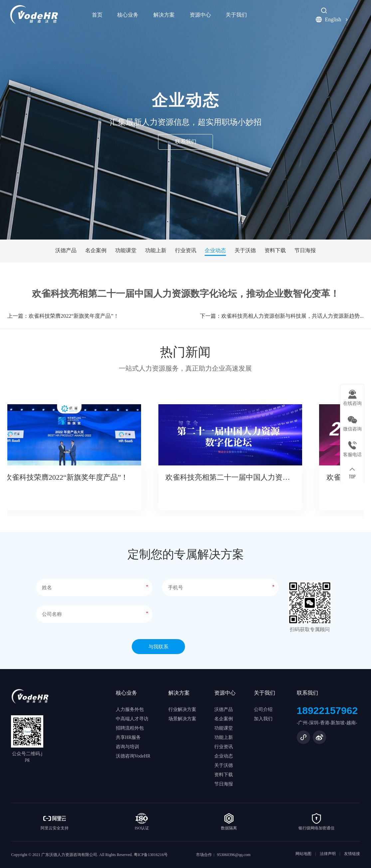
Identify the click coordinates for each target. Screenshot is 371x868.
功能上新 (156, 250)
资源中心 (200, 15)
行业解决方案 (182, 709)
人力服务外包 (130, 709)
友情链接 (352, 854)
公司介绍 (263, 709)
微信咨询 (352, 429)
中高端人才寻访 (132, 719)
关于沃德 (245, 250)
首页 (97, 15)
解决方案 (164, 15)
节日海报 (305, 250)
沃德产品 (66, 250)
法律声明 (328, 854)
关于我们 (236, 15)
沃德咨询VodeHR (133, 756)
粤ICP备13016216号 (151, 855)
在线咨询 (352, 403)
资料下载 (275, 250)
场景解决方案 (182, 719)
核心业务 (128, 15)
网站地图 (303, 854)
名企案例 (96, 250)
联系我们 (186, 142)
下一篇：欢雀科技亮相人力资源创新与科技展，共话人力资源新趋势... (282, 320)
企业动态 (215, 250)
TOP (352, 476)
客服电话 (352, 455)
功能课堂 (126, 250)
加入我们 (263, 719)
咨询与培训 (127, 747)
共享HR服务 (128, 737)
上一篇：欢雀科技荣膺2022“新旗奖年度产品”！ (63, 320)
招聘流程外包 (130, 728)
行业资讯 (186, 250)
